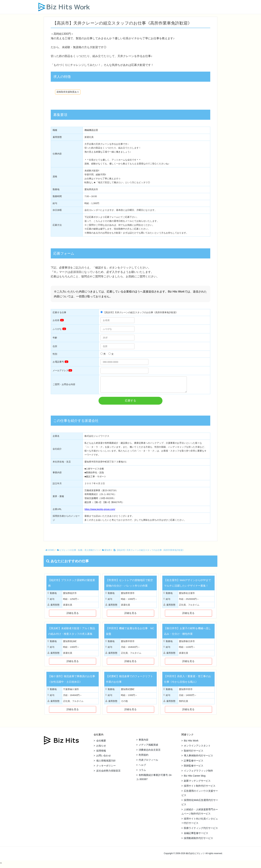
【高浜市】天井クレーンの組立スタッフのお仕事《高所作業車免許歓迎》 (149, 553)
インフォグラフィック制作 (198, 773)
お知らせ (101, 748)
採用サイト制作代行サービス (200, 788)
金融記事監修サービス (196, 836)
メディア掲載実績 (148, 747)
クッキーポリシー (106, 768)
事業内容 (144, 742)
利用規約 (144, 757)
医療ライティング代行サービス (201, 831)
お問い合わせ (104, 758)
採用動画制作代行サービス (198, 841)
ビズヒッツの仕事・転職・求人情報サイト (78, 553)
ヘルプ (142, 768)
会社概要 (101, 743)
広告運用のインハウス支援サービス (200, 796)
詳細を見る (73, 616)
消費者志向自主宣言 (150, 752)
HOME (50, 553)
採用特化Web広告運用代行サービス (200, 805)
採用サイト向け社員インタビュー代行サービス (200, 823)
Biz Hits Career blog (195, 778)
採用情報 (101, 753)
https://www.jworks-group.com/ (100, 512)
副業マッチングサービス (197, 783)
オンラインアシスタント (197, 748)
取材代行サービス (194, 753)
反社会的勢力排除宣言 (108, 773)
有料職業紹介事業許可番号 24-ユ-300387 (154, 780)
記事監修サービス (194, 763)
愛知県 (106, 553)
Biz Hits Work (191, 743)
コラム (142, 773)
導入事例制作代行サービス (198, 758)
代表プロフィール (148, 762)
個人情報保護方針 (106, 763)
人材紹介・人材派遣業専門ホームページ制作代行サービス (200, 814)
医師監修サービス (194, 768)
